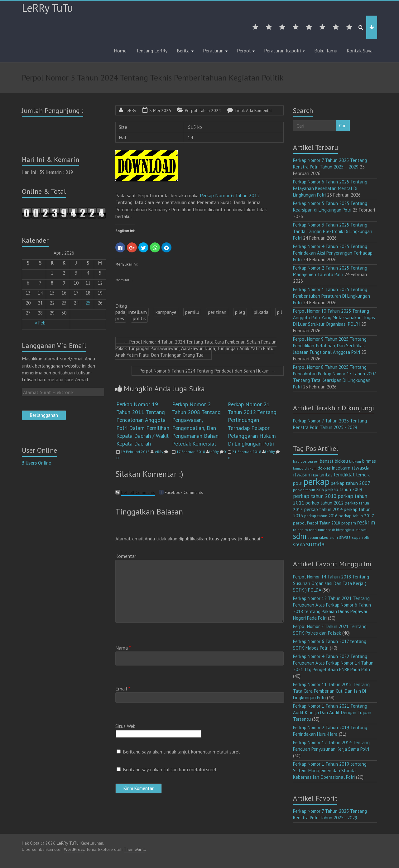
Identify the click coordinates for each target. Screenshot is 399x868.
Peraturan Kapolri (282, 51)
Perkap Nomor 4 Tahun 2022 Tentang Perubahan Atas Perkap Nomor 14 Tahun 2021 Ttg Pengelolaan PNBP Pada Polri (333, 663)
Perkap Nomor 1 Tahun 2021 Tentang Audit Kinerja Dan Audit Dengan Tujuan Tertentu (332, 712)
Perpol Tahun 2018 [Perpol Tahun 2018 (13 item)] (324, 523)
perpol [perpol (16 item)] (299, 523)
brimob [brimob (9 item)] (298, 468)
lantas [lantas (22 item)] (326, 475)
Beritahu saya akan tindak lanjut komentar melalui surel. (182, 752)
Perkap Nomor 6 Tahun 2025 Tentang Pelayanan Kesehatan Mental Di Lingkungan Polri (330, 188)
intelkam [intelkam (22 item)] (341, 468)
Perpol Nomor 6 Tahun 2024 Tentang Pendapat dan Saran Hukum (208, 371)
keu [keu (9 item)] (315, 475)
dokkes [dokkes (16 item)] (324, 468)
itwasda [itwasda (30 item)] (361, 468)
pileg (240, 312)
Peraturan (213, 51)
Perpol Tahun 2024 (203, 110)
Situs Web (125, 726)
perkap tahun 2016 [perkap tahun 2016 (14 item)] (321, 516)
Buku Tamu (326, 51)
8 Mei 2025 (160, 110)
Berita (183, 51)
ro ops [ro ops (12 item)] (298, 530)
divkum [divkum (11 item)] (310, 468)
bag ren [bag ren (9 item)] (313, 461)
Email (123, 689)
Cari (343, 126)
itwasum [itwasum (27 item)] (302, 475)
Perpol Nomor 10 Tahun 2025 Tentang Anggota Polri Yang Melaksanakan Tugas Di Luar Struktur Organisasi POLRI (334, 317)
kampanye (166, 312)
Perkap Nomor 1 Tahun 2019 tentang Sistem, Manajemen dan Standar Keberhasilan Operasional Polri (330, 770)
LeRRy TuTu (47, 8)
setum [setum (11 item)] (313, 537)
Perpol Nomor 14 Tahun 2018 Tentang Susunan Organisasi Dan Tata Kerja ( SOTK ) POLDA (331, 583)
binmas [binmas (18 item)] (369, 461)
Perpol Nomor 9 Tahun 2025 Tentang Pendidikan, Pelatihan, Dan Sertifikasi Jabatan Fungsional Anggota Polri (330, 346)
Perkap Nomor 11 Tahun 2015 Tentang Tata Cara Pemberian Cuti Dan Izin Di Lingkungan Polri (331, 691)
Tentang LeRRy (152, 51)
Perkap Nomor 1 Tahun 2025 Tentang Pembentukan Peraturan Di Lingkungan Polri (332, 296)
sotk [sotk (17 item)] (365, 537)
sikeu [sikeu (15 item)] (324, 537)
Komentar (126, 556)
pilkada (261, 312)
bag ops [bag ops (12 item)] (300, 461)
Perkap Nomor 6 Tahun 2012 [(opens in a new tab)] (230, 195)
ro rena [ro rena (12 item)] (311, 530)
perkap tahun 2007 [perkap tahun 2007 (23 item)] (351, 483)
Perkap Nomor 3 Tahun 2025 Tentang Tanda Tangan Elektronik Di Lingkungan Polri (333, 231)
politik (139, 318)
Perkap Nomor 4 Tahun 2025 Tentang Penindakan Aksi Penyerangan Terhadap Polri (333, 253)
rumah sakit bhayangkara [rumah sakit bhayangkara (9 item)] (336, 530)
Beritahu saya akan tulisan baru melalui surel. (170, 769)
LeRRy (130, 110)
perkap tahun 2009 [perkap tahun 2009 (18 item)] (344, 489)
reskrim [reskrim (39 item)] (366, 522)
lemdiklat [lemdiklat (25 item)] (344, 475)
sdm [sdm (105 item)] (300, 536)
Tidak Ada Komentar (253, 110)
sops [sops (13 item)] (356, 537)
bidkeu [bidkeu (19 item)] (341, 461)
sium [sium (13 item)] (334, 537)
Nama (123, 648)
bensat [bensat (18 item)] (327, 461)
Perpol (244, 51)
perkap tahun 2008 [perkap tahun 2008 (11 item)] (308, 490)
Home (120, 51)
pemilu (192, 312)
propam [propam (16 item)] (349, 523)
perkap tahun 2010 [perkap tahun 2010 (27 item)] (315, 496)
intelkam (138, 312)
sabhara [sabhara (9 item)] (361, 530)
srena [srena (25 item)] (299, 544)
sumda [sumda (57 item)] (315, 544)
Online (36, 463)
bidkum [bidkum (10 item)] (355, 461)
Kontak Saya (360, 51)
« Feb (40, 323)
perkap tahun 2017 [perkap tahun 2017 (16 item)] (356, 516)
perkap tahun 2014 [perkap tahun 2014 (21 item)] (323, 509)
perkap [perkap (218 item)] (317, 481)
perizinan (217, 312)
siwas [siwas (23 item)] (345, 537)
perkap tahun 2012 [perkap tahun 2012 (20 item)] (324, 503)
